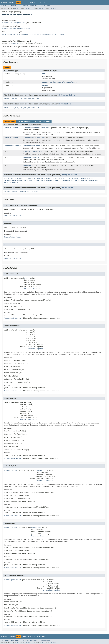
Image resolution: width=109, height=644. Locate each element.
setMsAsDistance (11, 182)
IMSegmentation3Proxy (30, 34)
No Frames (34, 6)
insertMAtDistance (31, 180)
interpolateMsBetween (50, 180)
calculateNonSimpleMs (13, 178)
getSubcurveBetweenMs (13, 180)
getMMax (7, 191)
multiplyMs (25, 191)
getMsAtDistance (73, 178)
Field (16, 9)
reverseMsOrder (67, 180)
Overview (4, 2)
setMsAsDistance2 (30, 152)
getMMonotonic (58, 178)
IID (43, 74)
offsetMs (35, 191)
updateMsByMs (28, 165)
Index (39, 2)
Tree (24, 2)
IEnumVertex (46, 128)
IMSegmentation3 (9, 29)
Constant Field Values (12, 216)
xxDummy (45, 85)
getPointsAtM (87, 178)
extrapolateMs (30, 178)
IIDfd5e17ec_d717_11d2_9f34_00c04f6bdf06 (22, 99)
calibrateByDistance (31, 128)
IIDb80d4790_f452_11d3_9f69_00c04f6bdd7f (60, 82)
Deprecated (31, 2)
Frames (26, 6)
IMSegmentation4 (24, 29)
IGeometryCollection (13, 146)
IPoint (41, 152)
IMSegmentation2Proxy (11, 34)
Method (28, 9)
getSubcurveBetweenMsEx (32, 146)
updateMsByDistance (31, 157)
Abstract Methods (43, 121)
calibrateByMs (28, 138)
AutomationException (32, 289)
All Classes (46, 6)
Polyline (61, 34)
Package (12, 2)
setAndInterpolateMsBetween (87, 180)
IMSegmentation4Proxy (48, 34)
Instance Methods (25, 121)
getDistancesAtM (44, 178)
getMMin (15, 191)
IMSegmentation (19, 23)
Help (44, 2)
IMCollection (7, 23)
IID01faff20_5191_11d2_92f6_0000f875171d (22, 108)
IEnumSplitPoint (11, 128)
